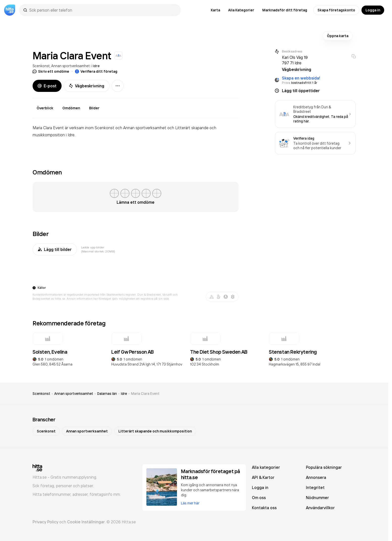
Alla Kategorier (241, 10)
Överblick (45, 108)
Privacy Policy (45, 522)
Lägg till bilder (55, 249)
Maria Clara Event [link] (145, 394)
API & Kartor (263, 477)
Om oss (259, 498)
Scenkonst (41, 66)
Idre (96, 66)
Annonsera (316, 477)
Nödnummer (317, 498)
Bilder (94, 108)
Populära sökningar (324, 467)
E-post (47, 86)
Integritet (315, 487)
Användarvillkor (320, 508)
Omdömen (71, 108)
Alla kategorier (266, 467)
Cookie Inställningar (86, 522)
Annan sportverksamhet (71, 66)
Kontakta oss (264, 508)
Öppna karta (338, 36)
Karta (215, 10)
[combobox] (102, 10)
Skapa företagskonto (336, 10)
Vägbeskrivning (87, 86)
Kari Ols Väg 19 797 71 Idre (295, 60)
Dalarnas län (107, 394)
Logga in (373, 10)
